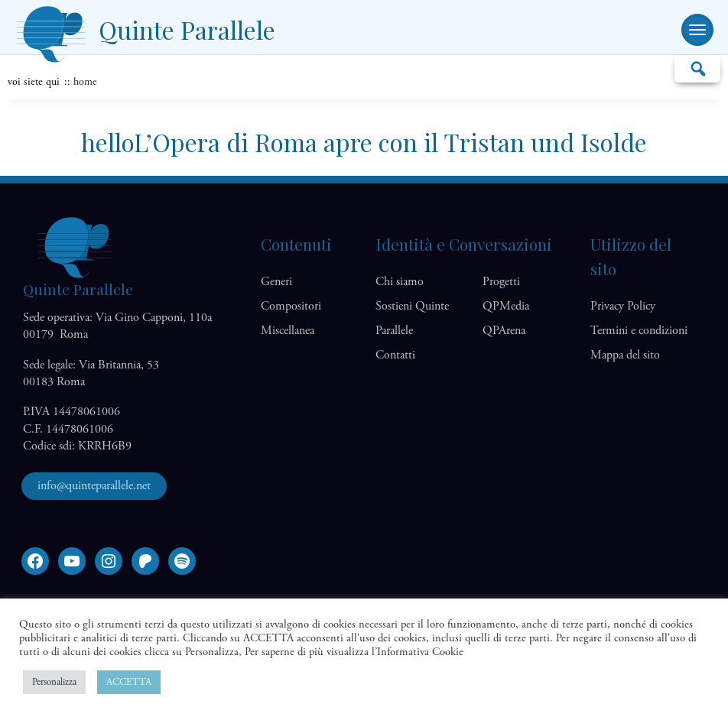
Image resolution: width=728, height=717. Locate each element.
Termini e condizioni (639, 331)
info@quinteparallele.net (94, 486)
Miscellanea (288, 331)
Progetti (501, 282)
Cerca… (697, 68)
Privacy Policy (623, 306)
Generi (276, 282)
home (85, 82)
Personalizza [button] (54, 682)
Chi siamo (400, 282)
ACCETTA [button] (129, 682)
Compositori (291, 306)
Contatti (395, 355)
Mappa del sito (625, 355)
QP (506, 306)
